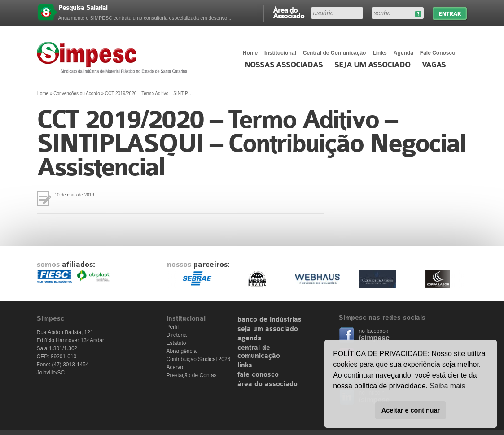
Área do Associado (289, 13)
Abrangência (182, 351)
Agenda (403, 53)
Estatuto (176, 343)
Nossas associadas (284, 65)
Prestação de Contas (192, 375)
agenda (250, 339)
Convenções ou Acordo (77, 94)
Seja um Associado (372, 65)
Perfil (173, 327)
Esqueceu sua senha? (418, 14)
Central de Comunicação (335, 53)
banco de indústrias (270, 320)
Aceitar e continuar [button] (411, 410)
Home (250, 53)
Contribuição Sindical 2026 (199, 359)
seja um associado (268, 329)
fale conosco (258, 375)
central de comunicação (259, 352)
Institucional (280, 53)
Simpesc (114, 57)
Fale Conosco (438, 53)
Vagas (434, 65)
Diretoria (177, 335)
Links (379, 53)
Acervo (175, 367)
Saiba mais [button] (447, 386)
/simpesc (374, 338)
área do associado (267, 384)
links (245, 365)
